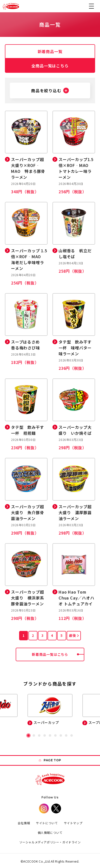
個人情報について (50, 832)
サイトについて (47, 823)
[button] (91, 6)
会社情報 (24, 823)
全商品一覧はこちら (50, 66)
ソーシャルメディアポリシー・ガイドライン (50, 842)
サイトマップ (73, 823)
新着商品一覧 (50, 51)
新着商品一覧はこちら (58, 654)
